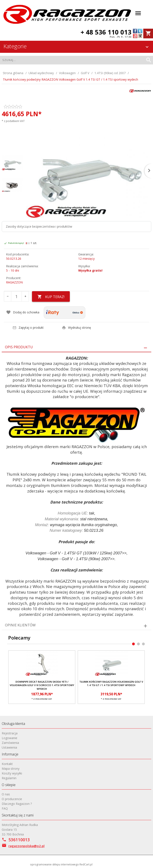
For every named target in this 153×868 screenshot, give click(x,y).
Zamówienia (10, 742)
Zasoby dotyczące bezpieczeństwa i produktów (39, 226)
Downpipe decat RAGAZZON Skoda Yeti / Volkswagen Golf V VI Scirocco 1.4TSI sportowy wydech (42, 685)
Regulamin (9, 778)
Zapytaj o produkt (28, 327)
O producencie (12, 799)
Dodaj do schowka (23, 312)
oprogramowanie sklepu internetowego (54, 864)
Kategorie (77, 46)
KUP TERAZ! (51, 297)
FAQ (5, 808)
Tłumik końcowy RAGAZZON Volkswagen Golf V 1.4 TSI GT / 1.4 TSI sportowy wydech (111, 683)
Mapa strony (11, 768)
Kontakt (7, 764)
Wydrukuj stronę (76, 327)
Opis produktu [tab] (19, 347)
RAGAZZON (14, 282)
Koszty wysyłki (12, 773)
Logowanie (10, 738)
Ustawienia (9, 747)
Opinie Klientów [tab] (20, 625)
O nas (6, 794)
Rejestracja (10, 733)
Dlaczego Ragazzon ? (17, 804)
